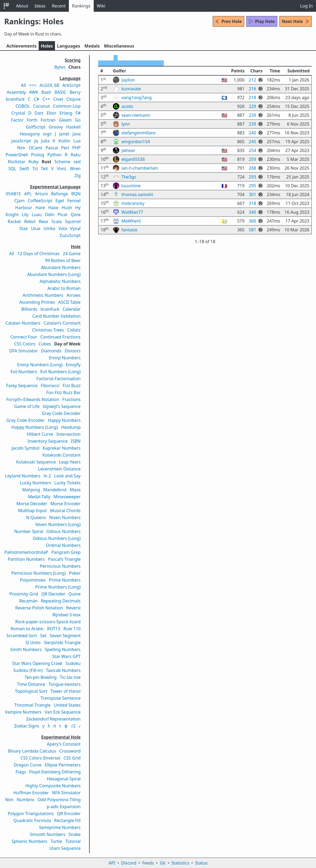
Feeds (148, 863)
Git (163, 863)
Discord (129, 863)
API (112, 863)
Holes (47, 46)
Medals (92, 46)
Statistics (180, 863)
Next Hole (296, 21)
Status (201, 863)
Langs (69, 46)
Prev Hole (228, 21)
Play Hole (262, 21)
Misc (119, 46)
